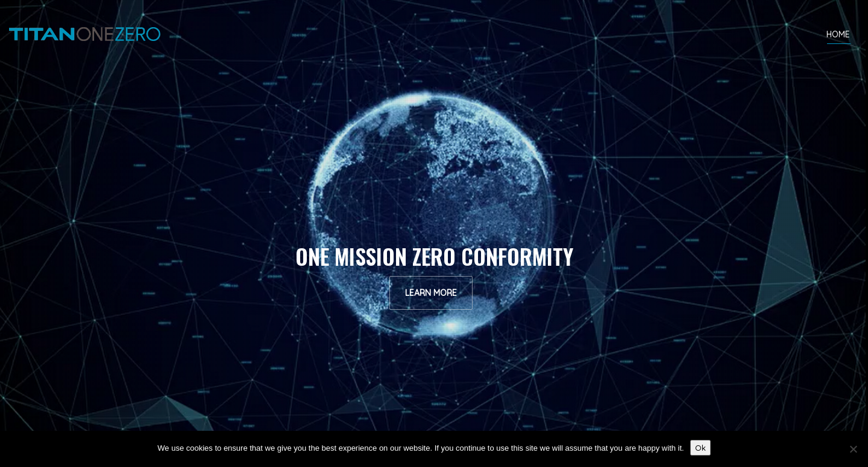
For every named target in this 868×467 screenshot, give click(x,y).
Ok (700, 448)
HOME (838, 36)
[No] (853, 449)
